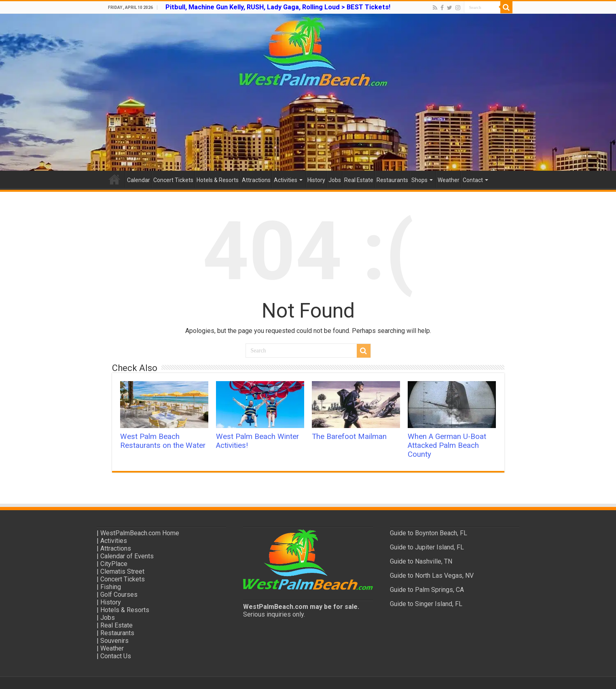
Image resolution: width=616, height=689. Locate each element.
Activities (286, 180)
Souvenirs (114, 641)
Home (114, 179)
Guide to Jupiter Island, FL (427, 547)
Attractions (256, 180)
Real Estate (359, 180)
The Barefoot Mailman (349, 437)
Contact (473, 180)
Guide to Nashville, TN (421, 561)
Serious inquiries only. (274, 614)
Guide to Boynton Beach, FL (429, 533)
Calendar (139, 180)
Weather (449, 180)
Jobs (335, 180)
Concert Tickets (173, 180)
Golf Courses (119, 595)
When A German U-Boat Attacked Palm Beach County (447, 445)
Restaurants (392, 180)
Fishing (111, 587)
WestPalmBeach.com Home (140, 533)
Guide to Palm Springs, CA (427, 590)
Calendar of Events (127, 556)
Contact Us (116, 656)
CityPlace (114, 564)
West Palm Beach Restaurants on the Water (163, 441)
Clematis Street (122, 571)
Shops (419, 180)
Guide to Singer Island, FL (426, 604)
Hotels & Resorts (218, 180)
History (316, 180)
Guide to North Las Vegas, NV (432, 576)
